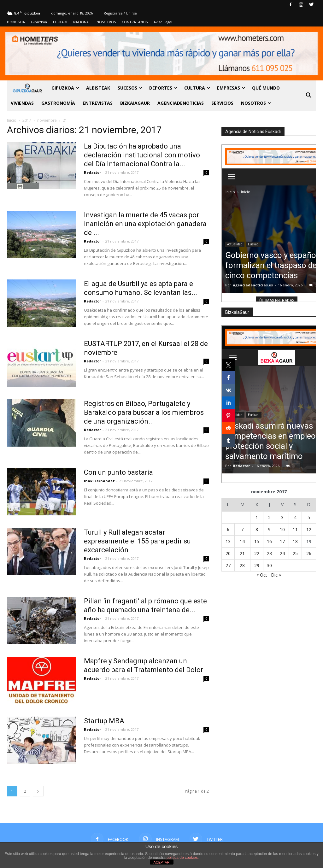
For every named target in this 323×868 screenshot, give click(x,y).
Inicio (12, 120)
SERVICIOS (222, 103)
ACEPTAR (161, 862)
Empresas (231, 88)
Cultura (197, 88)
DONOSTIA (16, 22)
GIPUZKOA (65, 88)
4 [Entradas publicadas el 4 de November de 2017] (295, 517)
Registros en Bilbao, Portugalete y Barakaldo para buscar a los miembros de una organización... (144, 412)
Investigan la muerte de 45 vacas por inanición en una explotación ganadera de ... (145, 224)
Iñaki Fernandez (99, 481)
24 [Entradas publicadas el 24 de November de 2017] (282, 553)
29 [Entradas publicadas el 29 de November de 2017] (257, 565)
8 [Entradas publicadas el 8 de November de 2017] (257, 529)
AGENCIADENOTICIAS (181, 103)
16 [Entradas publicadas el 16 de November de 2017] (269, 541)
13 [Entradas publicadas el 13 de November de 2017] (228, 541)
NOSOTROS (106, 22)
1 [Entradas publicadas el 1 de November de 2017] (257, 517)
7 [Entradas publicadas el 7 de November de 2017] (242, 529)
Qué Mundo (266, 88)
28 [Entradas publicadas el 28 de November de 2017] (242, 565)
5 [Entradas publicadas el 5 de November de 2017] (309, 517)
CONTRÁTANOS (135, 22)
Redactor (92, 172)
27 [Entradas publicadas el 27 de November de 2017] (228, 565)
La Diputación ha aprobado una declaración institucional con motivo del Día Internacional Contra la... (142, 155)
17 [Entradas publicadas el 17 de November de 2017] (282, 541)
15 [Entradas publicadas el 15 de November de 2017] (257, 541)
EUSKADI (60, 22)
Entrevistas (98, 103)
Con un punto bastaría (118, 472)
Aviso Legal (163, 22)
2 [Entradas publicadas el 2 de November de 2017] (269, 517)
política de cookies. (183, 858)
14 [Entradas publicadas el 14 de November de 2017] (242, 541)
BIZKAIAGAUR (135, 103)
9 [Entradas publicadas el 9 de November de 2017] (269, 529)
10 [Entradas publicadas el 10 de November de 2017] (282, 529)
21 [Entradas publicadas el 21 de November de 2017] (242, 553)
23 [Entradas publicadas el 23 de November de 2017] (269, 553)
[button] (308, 96)
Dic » (276, 575)
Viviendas (22, 103)
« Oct (262, 575)
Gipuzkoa (39, 22)
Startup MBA (104, 721)
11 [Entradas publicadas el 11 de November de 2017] (295, 529)
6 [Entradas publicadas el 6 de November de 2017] (228, 529)
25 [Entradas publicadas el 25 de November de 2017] (295, 553)
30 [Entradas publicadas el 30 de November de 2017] (269, 565)
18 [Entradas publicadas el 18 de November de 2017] (295, 541)
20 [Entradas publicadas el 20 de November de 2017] (228, 553)
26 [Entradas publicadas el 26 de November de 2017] (309, 553)
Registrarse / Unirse (120, 13)
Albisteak (98, 88)
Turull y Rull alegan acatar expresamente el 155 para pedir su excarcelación (137, 541)
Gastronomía (58, 103)
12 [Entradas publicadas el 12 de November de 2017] (309, 529)
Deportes (163, 88)
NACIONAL (82, 22)
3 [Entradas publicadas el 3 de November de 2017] (282, 517)
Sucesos (130, 88)
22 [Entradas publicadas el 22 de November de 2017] (257, 553)
